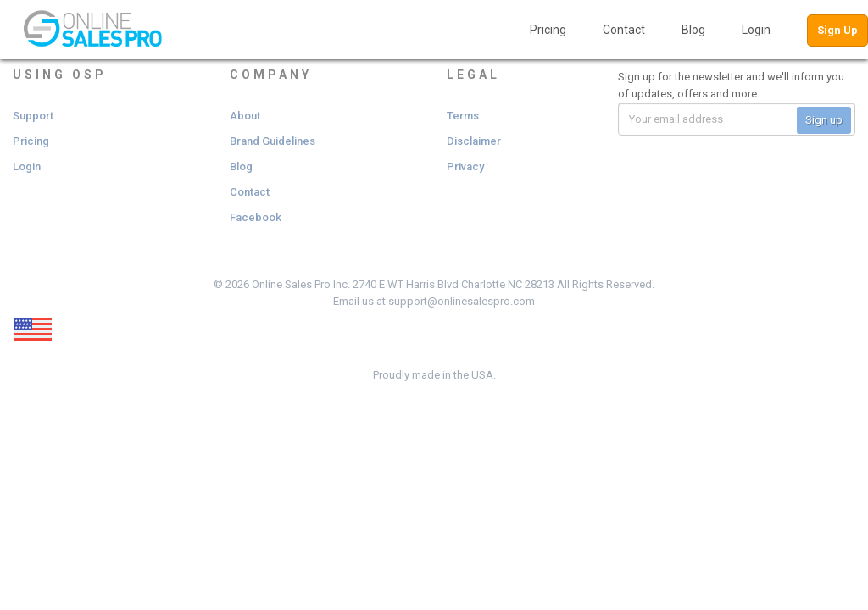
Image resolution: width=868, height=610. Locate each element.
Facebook (256, 217)
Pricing (548, 30)
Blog (693, 30)
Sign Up (837, 30)
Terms (463, 116)
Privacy (465, 166)
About (245, 116)
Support (33, 116)
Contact (624, 30)
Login (756, 30)
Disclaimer (474, 141)
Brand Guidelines (273, 141)
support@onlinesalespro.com (462, 301)
